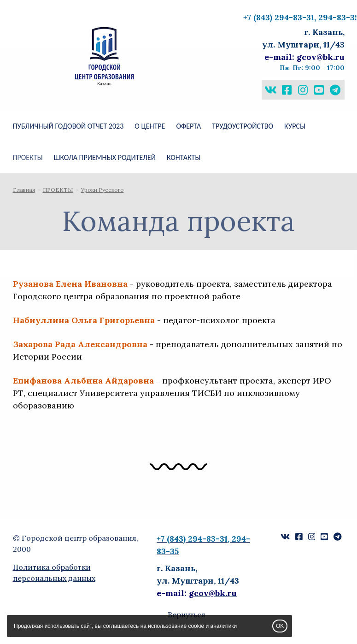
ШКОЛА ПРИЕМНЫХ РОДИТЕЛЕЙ (105, 157)
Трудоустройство (243, 126)
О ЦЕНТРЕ (150, 126)
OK (280, 626)
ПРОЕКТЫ (28, 157)
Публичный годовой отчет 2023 (68, 126)
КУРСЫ (295, 126)
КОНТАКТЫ (184, 157)
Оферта (188, 126)
